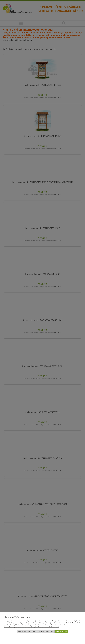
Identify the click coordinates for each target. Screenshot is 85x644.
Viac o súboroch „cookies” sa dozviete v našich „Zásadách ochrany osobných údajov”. (31, 627)
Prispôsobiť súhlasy (46, 631)
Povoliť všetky (62, 631)
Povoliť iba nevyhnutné (27, 631)
